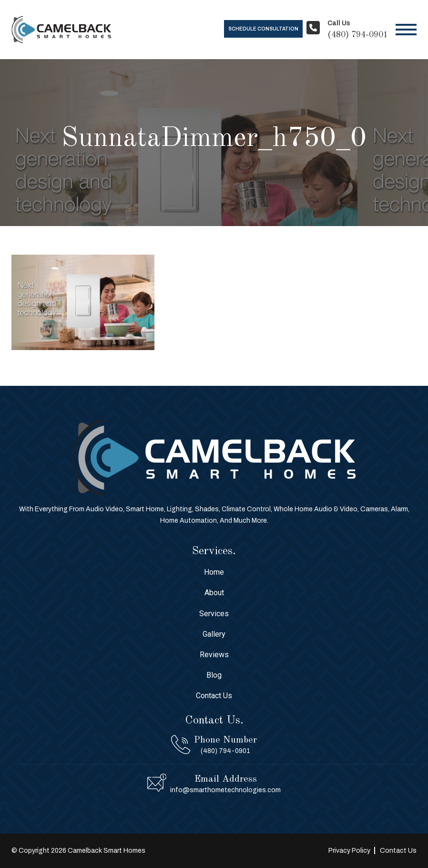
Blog (214, 675)
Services (214, 614)
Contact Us (214, 696)
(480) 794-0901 (358, 35)
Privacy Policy (349, 851)
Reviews (214, 655)
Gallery (214, 634)
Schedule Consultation (263, 29)
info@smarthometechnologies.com (225, 790)
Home (214, 572)
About (214, 593)
